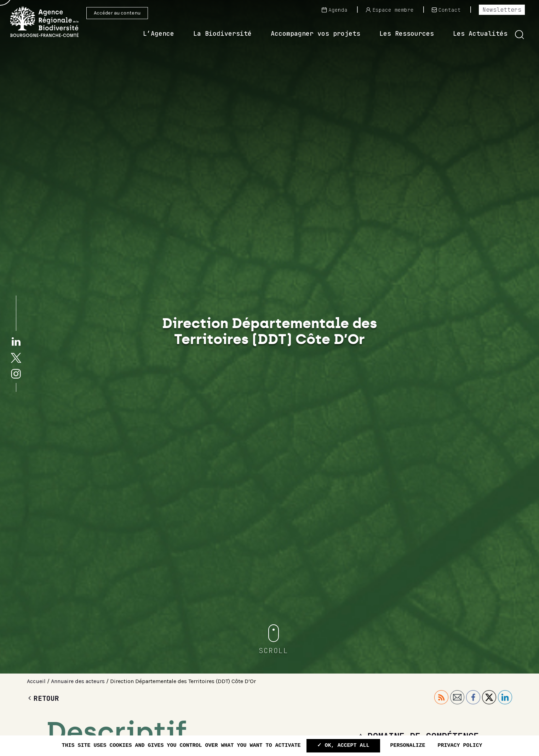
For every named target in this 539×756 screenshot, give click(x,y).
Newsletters (502, 10)
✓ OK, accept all (343, 746)
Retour (43, 698)
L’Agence (159, 33)
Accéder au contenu (117, 13)
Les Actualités (480, 33)
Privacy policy (460, 746)
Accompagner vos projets (316, 33)
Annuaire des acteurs (78, 681)
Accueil (36, 681)
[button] (520, 35)
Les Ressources (407, 33)
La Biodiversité (222, 33)
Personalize (408, 746)
